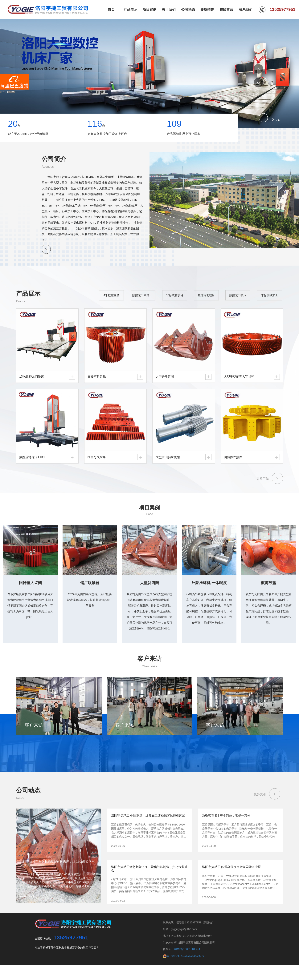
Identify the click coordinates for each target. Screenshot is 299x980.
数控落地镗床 (215, 298)
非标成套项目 (188, 298)
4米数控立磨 (132, 298)
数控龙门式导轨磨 (161, 298)
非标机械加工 (271, 298)
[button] (258, 69)
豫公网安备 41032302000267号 (184, 971)
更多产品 (270, 481)
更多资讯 (267, 809)
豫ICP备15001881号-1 (187, 964)
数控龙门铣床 (243, 298)
